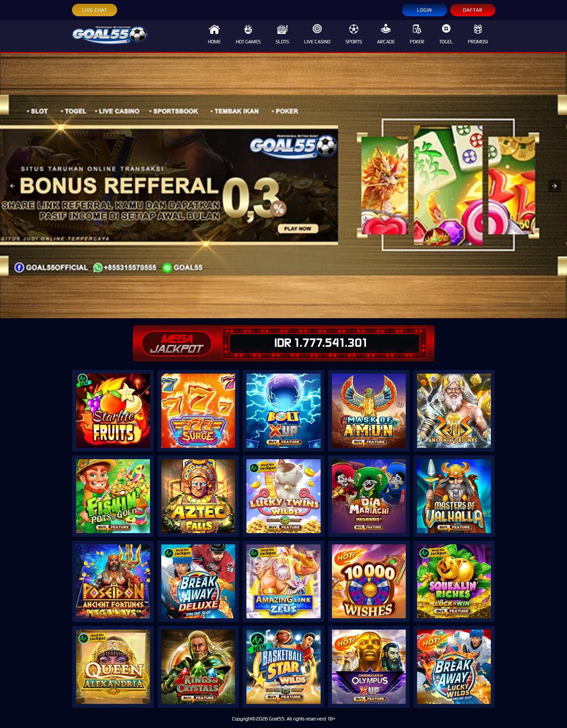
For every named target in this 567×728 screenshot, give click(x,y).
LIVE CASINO (317, 34)
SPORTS (354, 34)
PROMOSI (478, 34)
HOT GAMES (248, 34)
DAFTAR (473, 10)
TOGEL (446, 34)
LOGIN (424, 10)
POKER (417, 34)
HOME (214, 34)
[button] (12, 186)
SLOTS (282, 34)
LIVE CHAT (95, 10)
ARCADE (386, 34)
